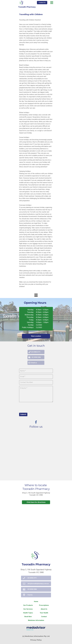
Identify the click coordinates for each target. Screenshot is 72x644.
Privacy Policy (36, 640)
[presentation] (33, 407)
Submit (23, 414)
